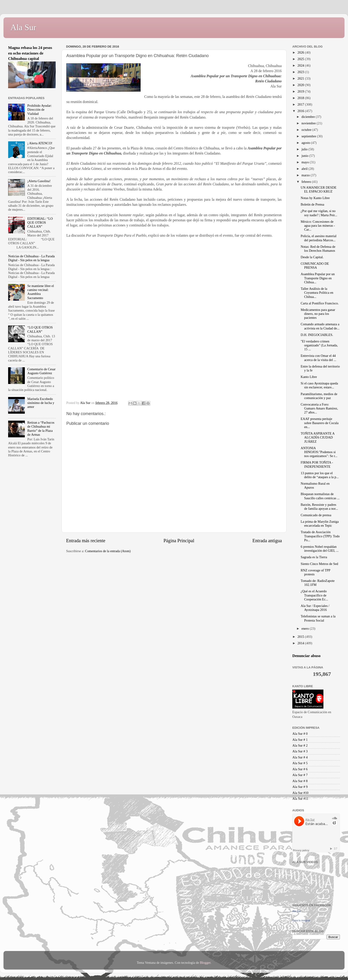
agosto (306, 143)
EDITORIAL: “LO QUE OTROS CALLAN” (40, 223)
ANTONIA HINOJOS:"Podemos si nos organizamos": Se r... (319, 452)
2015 (301, 637)
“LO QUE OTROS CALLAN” (40, 329)
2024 (301, 65)
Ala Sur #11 (300, 799)
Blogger (205, 963)
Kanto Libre (309, 377)
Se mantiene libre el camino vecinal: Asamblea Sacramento (41, 292)
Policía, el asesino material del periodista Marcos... (319, 238)
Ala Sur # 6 (300, 769)
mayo (306, 162)
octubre (307, 130)
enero (306, 629)
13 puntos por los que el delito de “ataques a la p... (320, 475)
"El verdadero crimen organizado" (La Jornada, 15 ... (319, 345)
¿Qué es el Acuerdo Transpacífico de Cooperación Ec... (314, 595)
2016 (301, 111)
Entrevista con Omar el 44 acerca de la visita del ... (318, 358)
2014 (301, 643)
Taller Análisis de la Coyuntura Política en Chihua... (317, 293)
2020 (301, 85)
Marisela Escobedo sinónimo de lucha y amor (41, 403)
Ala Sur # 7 (300, 775)
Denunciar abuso (306, 656)
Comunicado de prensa (316, 515)
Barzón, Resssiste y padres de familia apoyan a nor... (319, 507)
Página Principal (179, 541)
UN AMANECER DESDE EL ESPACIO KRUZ (319, 189)
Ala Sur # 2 (300, 745)
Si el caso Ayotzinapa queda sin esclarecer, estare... (319, 385)
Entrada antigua (267, 541)
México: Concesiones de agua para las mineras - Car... (318, 226)
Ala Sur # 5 (300, 763)
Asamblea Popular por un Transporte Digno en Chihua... (318, 278)
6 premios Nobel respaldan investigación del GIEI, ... (320, 549)
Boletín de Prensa (313, 204)
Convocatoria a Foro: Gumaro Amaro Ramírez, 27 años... (319, 408)
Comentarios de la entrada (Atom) (108, 551)
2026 (301, 52)
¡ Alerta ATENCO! (40, 143)
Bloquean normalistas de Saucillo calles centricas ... (320, 496)
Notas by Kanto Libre (315, 198)
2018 (301, 98)
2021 (301, 78)
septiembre (309, 136)
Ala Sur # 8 (300, 781)
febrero (307, 182)
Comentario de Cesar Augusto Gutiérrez (41, 371)
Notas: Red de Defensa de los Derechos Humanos (318, 249)
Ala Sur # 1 (300, 740)
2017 (301, 104)
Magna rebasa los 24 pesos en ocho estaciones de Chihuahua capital (30, 53)
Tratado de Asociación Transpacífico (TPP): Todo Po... (320, 536)
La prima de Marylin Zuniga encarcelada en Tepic (320, 524)
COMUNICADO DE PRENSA (315, 266)
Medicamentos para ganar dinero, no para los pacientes (318, 314)
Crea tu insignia (301, 920)
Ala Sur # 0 (300, 734)
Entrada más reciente (86, 541)
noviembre (309, 123)
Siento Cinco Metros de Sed (319, 564)
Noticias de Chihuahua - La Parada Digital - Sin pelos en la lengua (31, 258)
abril (305, 169)
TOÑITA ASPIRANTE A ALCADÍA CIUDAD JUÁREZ (318, 437)
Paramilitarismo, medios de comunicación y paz (319, 396)
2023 (301, 72)
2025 (301, 59)
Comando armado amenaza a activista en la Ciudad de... (320, 326)
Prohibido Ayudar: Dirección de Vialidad (40, 110)
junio (305, 156)
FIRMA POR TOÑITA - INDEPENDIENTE (317, 464)
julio (305, 149)
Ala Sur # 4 (300, 757)
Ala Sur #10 (300, 793)
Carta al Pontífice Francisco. (320, 303)
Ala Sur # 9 (300, 787)
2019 (301, 91)
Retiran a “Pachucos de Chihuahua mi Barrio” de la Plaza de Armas (41, 429)
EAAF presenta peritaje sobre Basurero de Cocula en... (320, 423)
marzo (306, 175)
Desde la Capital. (312, 257)
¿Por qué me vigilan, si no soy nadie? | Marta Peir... (319, 213)
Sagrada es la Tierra (314, 557)
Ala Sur (23, 27)
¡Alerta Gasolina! (39, 181)
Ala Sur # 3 (300, 751)
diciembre (309, 117)
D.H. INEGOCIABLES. (317, 335)
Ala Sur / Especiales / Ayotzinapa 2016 (315, 608)
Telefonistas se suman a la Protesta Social (318, 618)
